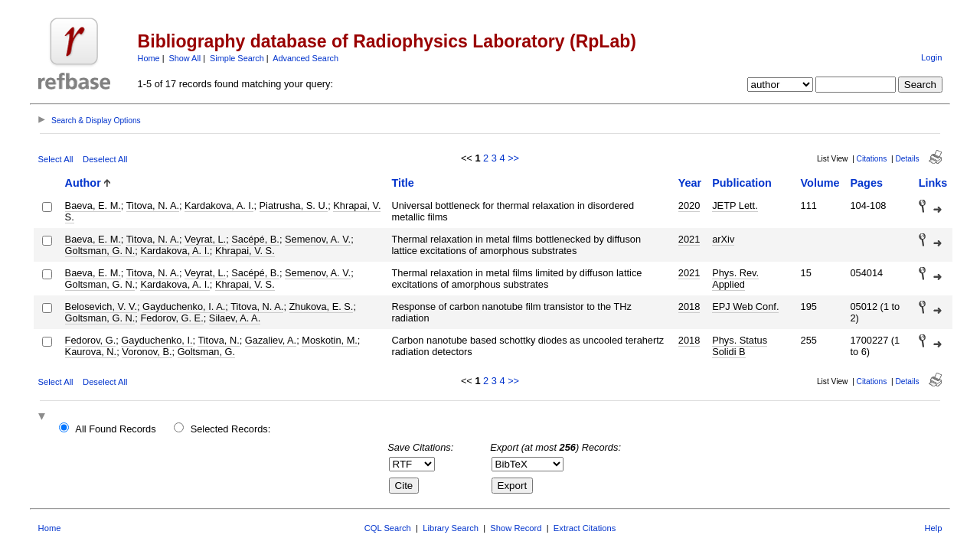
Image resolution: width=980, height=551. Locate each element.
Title (402, 183)
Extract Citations (585, 528)
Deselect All (105, 159)
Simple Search (237, 58)
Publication (742, 183)
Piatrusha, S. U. (294, 205)
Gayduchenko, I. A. (184, 306)
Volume (820, 183)
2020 (689, 205)
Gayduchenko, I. (157, 340)
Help (933, 528)
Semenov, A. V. (318, 239)
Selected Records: (231, 429)
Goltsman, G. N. (100, 251)
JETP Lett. (735, 205)
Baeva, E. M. (93, 205)
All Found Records (115, 429)
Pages (866, 183)
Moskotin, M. (330, 340)
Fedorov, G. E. (171, 318)
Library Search (451, 528)
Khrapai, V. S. (245, 251)
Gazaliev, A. (271, 340)
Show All (185, 58)
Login (931, 57)
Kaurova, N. (91, 352)
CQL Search (388, 528)
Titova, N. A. (153, 205)
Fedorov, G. (91, 340)
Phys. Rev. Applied (735, 279)
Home (149, 58)
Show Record (516, 528)
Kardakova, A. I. (219, 205)
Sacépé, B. (255, 239)
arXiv (723, 239)
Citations (872, 159)
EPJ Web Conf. (745, 306)
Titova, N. (218, 340)
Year (690, 183)
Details (907, 159)
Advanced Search (305, 58)
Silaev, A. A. (235, 318)
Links (933, 183)
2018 (689, 306)
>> (513, 158)
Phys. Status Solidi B (740, 346)
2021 (689, 239)
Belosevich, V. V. (101, 306)
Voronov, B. (147, 352)
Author (83, 183)
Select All (56, 159)
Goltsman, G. (206, 352)
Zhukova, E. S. (322, 306)
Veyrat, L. (205, 239)
